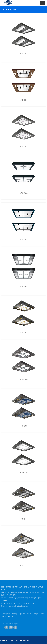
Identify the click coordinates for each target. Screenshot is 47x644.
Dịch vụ (22, 613)
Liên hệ (10, 616)
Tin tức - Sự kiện (32, 613)
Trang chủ (6, 613)
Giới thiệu (14, 613)
